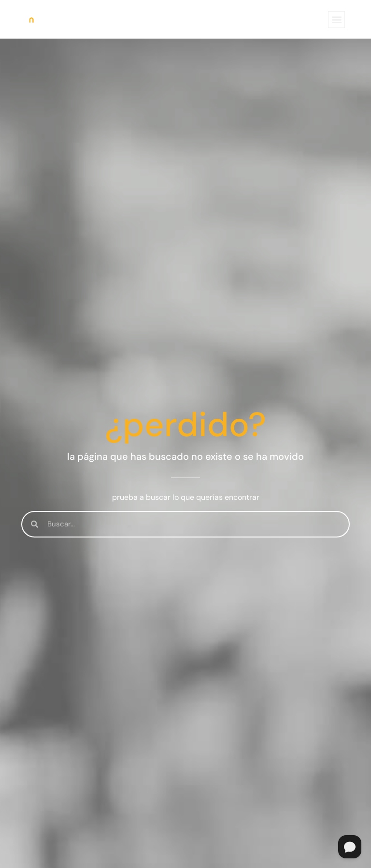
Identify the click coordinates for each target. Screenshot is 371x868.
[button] (336, 20)
